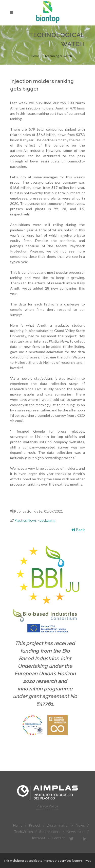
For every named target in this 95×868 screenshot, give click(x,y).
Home (35, 56)
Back (78, 530)
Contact (58, 838)
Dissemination (58, 825)
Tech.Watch (23, 832)
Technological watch (58, 56)
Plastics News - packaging (35, 520)
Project (35, 825)
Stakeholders (50, 832)
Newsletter (76, 832)
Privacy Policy (47, 806)
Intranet (39, 838)
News (80, 825)
